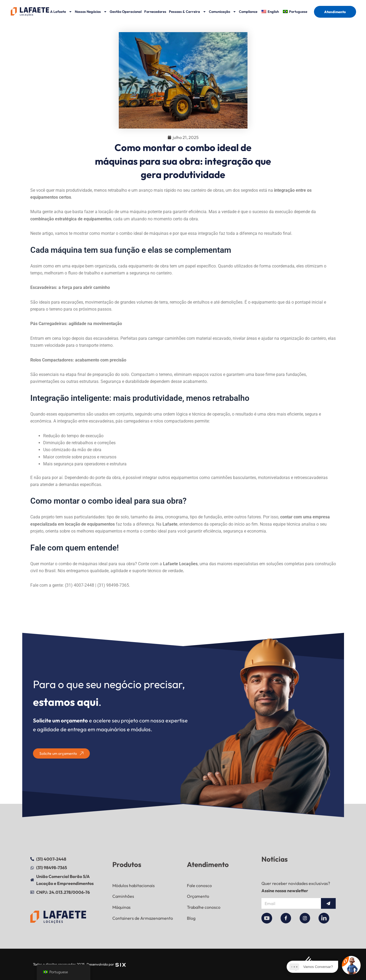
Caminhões (123, 893)
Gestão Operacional (126, 12)
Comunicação (223, 12)
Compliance (248, 12)
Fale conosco (199, 880)
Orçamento (198, 893)
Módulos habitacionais (134, 880)
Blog (191, 917)
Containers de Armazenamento (143, 917)
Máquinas (121, 905)
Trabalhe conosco (204, 905)
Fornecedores (155, 12)
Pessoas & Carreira (188, 12)
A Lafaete (61, 12)
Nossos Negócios (91, 12)
